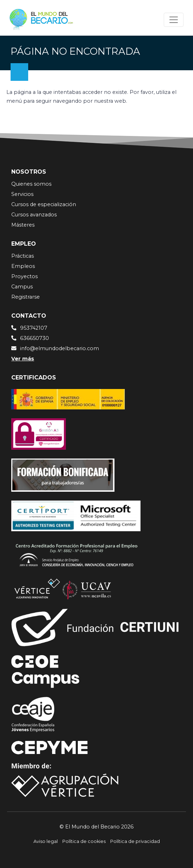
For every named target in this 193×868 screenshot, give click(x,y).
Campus (22, 287)
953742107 (34, 328)
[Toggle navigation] (174, 20)
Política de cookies (84, 841)
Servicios (22, 194)
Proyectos (24, 276)
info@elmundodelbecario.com (60, 348)
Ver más (23, 359)
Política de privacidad (135, 841)
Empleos (23, 266)
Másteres (23, 225)
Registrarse (26, 297)
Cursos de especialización (44, 204)
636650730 (35, 338)
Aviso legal (46, 841)
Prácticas (23, 256)
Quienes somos (31, 184)
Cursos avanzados (34, 215)
